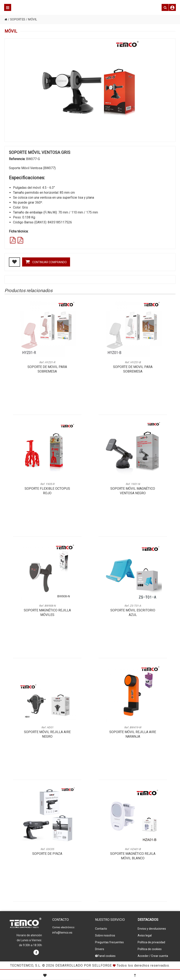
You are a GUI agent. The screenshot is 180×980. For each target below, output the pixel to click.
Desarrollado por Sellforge (84, 965)
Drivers (100, 949)
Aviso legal (145, 935)
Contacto (101, 929)
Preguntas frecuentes (109, 942)
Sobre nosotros (105, 935)
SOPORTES (18, 19)
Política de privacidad (151, 942)
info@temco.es (62, 933)
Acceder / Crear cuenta (153, 956)
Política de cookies (150, 949)
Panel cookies (105, 956)
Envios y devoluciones (152, 929)
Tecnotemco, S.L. (26, 965)
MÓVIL (33, 19)
